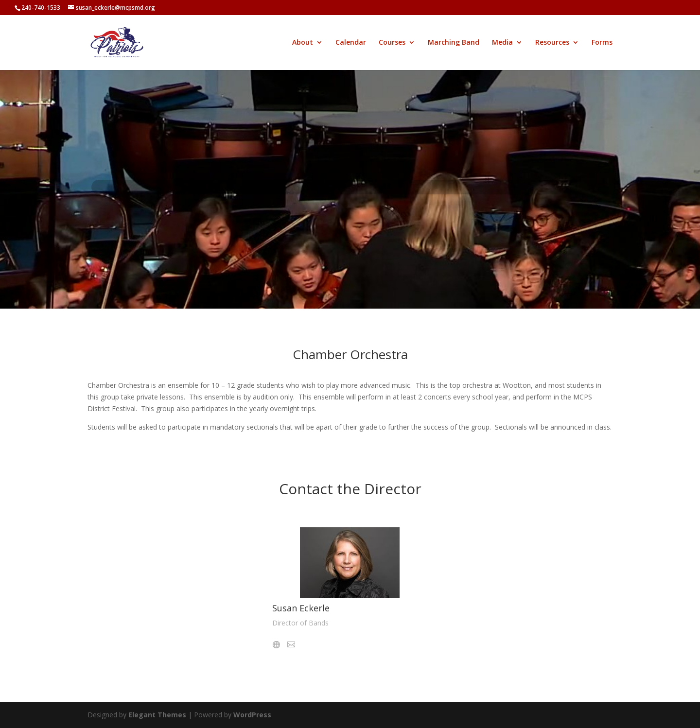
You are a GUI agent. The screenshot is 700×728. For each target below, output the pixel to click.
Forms (602, 43)
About (303, 43)
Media (502, 43)
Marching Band (454, 43)
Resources (552, 43)
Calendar (351, 43)
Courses (392, 43)
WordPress (252, 715)
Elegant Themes (157, 715)
